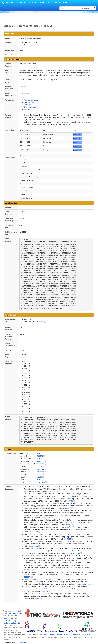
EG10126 (42, 469)
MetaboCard (77, 134)
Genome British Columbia (81, 635)
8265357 (55, 491)
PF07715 (33, 319)
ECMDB (10, 2)
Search (32, 2)
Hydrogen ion (29, 109)
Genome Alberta (62, 635)
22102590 (68, 124)
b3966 (41, 474)
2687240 (77, 553)
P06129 (41, 456)
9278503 (71, 501)
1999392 (82, 560)
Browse (21, 2)
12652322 (36, 532)
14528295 (88, 584)
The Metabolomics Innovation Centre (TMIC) (12, 623)
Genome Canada (48, 635)
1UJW (22, 350)
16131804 (42, 482)
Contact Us (68, 2)
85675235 (42, 464)
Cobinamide (29, 105)
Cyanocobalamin (30, 107)
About (56, 2)
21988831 (48, 120)
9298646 (47, 591)
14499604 (47, 518)
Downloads (44, 2)
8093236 (36, 546)
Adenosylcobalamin (31, 100)
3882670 (28, 577)
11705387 (68, 539)
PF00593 (41, 322)
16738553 (29, 570)
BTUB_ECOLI (43, 459)
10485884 (68, 508)
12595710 (71, 525)
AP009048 (42, 461)
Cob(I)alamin (29, 102)
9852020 (40, 598)
